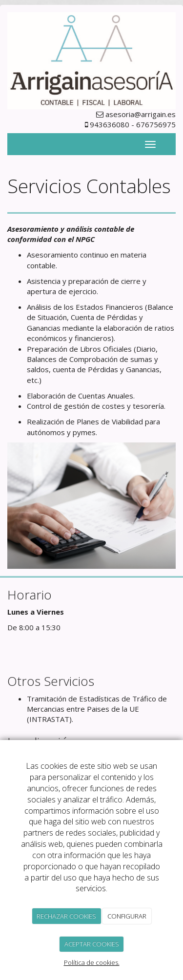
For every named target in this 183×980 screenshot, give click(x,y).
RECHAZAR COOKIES (66, 916)
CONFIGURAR (127, 916)
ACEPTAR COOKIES (92, 944)
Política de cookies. (92, 962)
